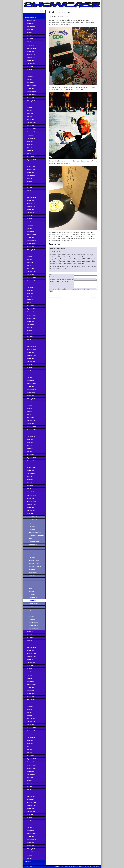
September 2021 (34, 685)
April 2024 (34, 781)
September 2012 (34, 235)
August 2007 (34, 46)
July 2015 (34, 341)
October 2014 (34, 313)
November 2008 (34, 92)
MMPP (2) (31, 539)
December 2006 (34, 21)
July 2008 (34, 80)
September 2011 (34, 198)
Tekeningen (32, 570)
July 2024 (34, 791)
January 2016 (34, 359)
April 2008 (34, 71)
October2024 (34, 800)
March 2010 (34, 142)
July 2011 (34, 192)
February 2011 (34, 176)
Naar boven (96, 867)
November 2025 (34, 840)
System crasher (33, 545)
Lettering (31, 591)
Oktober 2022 (34, 725)
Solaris (31, 585)
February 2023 (34, 738)
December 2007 (34, 58)
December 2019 (34, 505)
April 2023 (34, 744)
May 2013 (34, 260)
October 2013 (34, 275)
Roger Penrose (33, 523)
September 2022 (34, 722)
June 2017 (34, 412)
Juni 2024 (34, 787)
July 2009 (34, 117)
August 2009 (34, 120)
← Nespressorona (55, 299)
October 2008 (34, 89)
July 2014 (34, 303)
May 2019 (34, 483)
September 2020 (34, 648)
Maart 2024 (34, 778)
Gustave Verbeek (33, 604)
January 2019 (34, 471)
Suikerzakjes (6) (33, 629)
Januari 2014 (34, 285)
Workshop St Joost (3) (35, 566)
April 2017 (34, 406)
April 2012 (34, 219)
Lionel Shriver (33, 573)
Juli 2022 (34, 716)
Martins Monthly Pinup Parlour (35, 533)
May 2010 (34, 148)
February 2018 (34, 437)
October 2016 (34, 387)
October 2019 (34, 499)
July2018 (34, 452)
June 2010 (34, 151)
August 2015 (34, 344)
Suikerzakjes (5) (33, 625)
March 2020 (34, 514)
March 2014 (34, 291)
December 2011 (34, 207)
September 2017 (34, 421)
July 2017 (34, 415)
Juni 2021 (34, 676)
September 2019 (34, 496)
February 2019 (34, 474)
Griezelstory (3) (33, 517)
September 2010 (34, 161)
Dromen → (94, 299)
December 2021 (34, 694)
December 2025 (34, 843)
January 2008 (34, 61)
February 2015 (34, 325)
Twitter (89, 867)
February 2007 (34, 27)
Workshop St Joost (34, 560)
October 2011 (34, 201)
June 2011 (34, 188)
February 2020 (34, 511)
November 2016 (34, 390)
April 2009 (34, 108)
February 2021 (34, 663)
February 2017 (34, 399)
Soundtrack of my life (34, 18)
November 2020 (34, 654)
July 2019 (34, 489)
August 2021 (34, 682)
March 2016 (34, 365)
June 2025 (34, 825)
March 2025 (34, 815)
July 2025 (34, 828)
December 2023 (34, 769)
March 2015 (34, 328)
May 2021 (34, 673)
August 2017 (34, 418)
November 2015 (34, 350)
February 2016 (34, 362)
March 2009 (34, 105)
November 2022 (34, 728)
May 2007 (34, 36)
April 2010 (34, 145)
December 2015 (34, 356)
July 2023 (34, 753)
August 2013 (34, 269)
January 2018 (34, 434)
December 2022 (34, 732)
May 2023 (34, 747)
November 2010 (34, 167)
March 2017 (34, 403)
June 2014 (34, 300)
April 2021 (34, 669)
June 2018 (34, 449)
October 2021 (34, 688)
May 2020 (34, 635)
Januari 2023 (34, 735)
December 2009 (34, 133)
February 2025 (34, 812)
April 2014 (34, 294)
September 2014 (34, 309)
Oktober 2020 (34, 651)
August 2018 (34, 455)
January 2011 (34, 173)
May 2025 (34, 822)
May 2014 (34, 297)
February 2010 (34, 139)
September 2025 (34, 834)
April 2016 (34, 368)
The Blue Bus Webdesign (77, 867)
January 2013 (34, 247)
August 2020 (34, 645)
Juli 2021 (34, 679)
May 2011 (34, 185)
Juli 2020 (34, 642)
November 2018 (34, 465)
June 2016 (34, 375)
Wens (30, 588)
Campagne (32, 576)
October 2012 (34, 238)
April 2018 (34, 443)
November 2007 (34, 55)
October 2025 (34, 837)
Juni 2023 (34, 750)
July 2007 (34, 43)
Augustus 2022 (34, 719)
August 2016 (34, 381)
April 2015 (34, 331)
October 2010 (34, 164)
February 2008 (34, 64)
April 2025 (34, 818)
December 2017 (34, 431)
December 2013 (34, 282)
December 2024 (34, 806)
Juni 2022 (34, 713)
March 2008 (34, 67)
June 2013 (34, 263)
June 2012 (34, 226)
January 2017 (34, 396)
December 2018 (34, 468)
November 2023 (34, 766)
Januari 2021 (34, 660)
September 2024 (34, 797)
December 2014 (34, 319)
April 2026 (34, 856)
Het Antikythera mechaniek (36, 535)
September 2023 (34, 759)
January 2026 (34, 846)
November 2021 (34, 691)
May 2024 (34, 784)
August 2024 (34, 794)
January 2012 (34, 210)
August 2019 (34, 493)
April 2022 (34, 707)
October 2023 (34, 763)
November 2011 (34, 204)
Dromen (31, 607)
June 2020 (34, 638)
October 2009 (34, 126)
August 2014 (34, 306)
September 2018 (34, 458)
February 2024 (34, 775)
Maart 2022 (34, 704)
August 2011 (34, 195)
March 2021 (34, 666)
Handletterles (32, 594)
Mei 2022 (34, 710)
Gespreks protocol (34, 542)
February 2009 (34, 102)
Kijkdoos (31, 616)
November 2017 (34, 427)
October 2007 (34, 52)
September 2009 (34, 123)
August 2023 (34, 756)
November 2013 (34, 278)
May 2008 (34, 74)
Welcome (34, 15)
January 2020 (34, 508)
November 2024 (34, 803)
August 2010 (34, 157)
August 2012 (34, 232)
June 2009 (34, 114)
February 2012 (34, 213)
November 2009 (34, 129)
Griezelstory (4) (33, 520)
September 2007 (34, 49)
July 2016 (34, 378)
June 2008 (34, 77)
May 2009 (34, 111)
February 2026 (34, 849)
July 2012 (34, 229)
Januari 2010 (34, 136)
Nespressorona (33, 598)
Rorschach (32, 619)
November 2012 (34, 241)
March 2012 (34, 216)
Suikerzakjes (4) (33, 622)
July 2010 (34, 154)
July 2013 (34, 266)
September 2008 (34, 86)
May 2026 (34, 859)
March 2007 (34, 30)
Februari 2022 (34, 701)
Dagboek (31, 610)
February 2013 (34, 251)
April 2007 (34, 33)
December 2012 (34, 244)
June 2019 (34, 486)
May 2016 (34, 372)
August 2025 (34, 831)
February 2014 (34, 288)
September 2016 (34, 384)
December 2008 (34, 95)
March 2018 (34, 440)
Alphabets (34, 862)
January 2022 (34, 697)
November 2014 (34, 316)
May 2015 (34, 334)
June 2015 (34, 337)
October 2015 (34, 353)
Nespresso (32, 526)
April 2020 (34, 632)
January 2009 (34, 98)
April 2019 (34, 480)
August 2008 (34, 83)
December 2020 (34, 657)
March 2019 (34, 477)
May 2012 (34, 223)
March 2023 (34, 741)
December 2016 (34, 393)
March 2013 (34, 254)
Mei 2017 (34, 409)
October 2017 (34, 424)
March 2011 (34, 179)
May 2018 (34, 446)
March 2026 (34, 853)
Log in (67, 867)
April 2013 (34, 257)
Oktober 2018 (34, 462)
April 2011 (34, 182)
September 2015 (34, 347)
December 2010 (34, 170)
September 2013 (34, 272)
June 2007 (34, 39)
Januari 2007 (34, 24)
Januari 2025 (34, 809)
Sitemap (60, 867)
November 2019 (34, 502)
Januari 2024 (34, 772)
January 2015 (34, 322)
